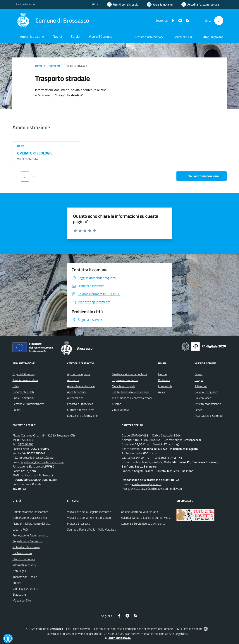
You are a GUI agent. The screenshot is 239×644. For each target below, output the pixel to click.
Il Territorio (201, 386)
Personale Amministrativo (28, 404)
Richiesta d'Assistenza (26, 547)
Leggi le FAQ (20, 529)
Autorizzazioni (76, 398)
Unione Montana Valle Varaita (140, 512)
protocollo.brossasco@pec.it (37, 458)
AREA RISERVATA (117, 638)
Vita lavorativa (121, 410)
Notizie (162, 374)
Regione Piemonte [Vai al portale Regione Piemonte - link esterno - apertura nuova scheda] (26, 4)
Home (39, 66)
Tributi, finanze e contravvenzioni (132, 398)
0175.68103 (25, 440)
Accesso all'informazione (149, 37)
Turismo (116, 404)
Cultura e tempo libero (81, 410)
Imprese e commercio (125, 380)
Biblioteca (164, 380)
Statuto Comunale (24, 559)
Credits (17, 583)
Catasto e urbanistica (80, 404)
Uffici (21, 146)
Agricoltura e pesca (79, 374)
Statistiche (19, 594)
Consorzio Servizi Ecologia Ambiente (143, 524)
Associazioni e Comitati (209, 416)
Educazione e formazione (82, 416)
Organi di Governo (24, 374)
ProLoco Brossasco (79, 524)
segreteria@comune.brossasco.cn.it (42, 462)
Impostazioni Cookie (25, 577)
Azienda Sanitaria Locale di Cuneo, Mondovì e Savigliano (155, 518)
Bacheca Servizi (22, 553)
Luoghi (199, 380)
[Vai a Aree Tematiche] (160, 4)
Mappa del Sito (22, 600)
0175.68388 (26, 444)
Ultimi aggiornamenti (25, 589)
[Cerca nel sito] (219, 21)
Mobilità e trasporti (123, 386)
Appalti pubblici (76, 392)
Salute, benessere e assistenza (131, 392)
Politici (17, 410)
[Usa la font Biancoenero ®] (123, 4)
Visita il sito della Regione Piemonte (89, 512)
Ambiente (73, 380)
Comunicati (165, 386)
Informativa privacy (24, 565)
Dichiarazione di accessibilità (30, 518)
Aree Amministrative (25, 380)
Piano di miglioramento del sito (31, 524)
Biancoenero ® (134, 634)
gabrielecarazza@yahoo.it (146, 484)
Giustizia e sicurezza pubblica (129, 374)
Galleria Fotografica (206, 392)
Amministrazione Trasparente (30, 512)
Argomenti (53, 66)
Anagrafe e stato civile (81, 386)
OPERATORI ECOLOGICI (35, 153)
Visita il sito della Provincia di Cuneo (89, 518)
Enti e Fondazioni (23, 398)
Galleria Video (203, 398)
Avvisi (162, 392)
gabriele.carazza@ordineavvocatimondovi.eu (155, 489)
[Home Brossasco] (53, 21)
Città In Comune (192, 629)
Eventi (198, 374)
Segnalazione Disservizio (27, 541)
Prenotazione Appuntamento (30, 535)
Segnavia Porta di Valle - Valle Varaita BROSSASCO (99, 529)
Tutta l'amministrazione (201, 176)
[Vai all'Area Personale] (200, 4)
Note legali (19, 571)
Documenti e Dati (23, 392)
